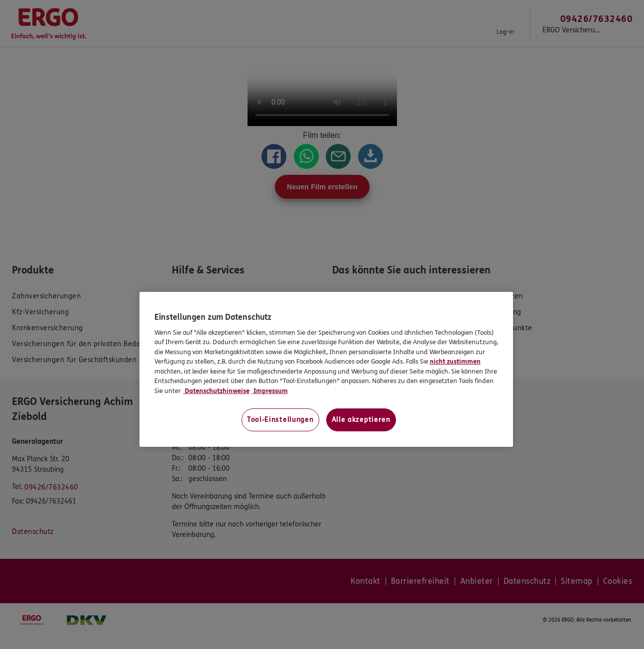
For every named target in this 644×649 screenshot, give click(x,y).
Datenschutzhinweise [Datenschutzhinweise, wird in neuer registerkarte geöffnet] (216, 391)
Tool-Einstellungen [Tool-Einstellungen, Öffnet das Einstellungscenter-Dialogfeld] (280, 420)
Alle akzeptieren (361, 420)
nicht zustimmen (455, 362)
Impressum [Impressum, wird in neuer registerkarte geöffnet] (270, 391)
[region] (326, 369)
